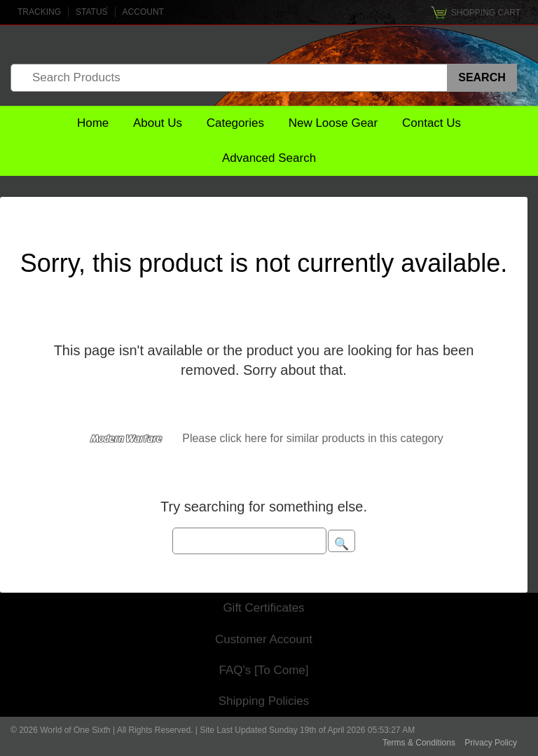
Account (143, 12)
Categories (235, 123)
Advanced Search (269, 158)
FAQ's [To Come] (264, 670)
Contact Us (432, 123)
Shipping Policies (264, 701)
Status (92, 12)
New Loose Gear (333, 123)
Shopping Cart (486, 13)
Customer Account (264, 639)
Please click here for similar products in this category (313, 438)
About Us (158, 123)
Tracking (39, 12)
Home (93, 123)
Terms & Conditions (419, 743)
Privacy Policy (491, 743)
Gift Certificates (263, 608)
